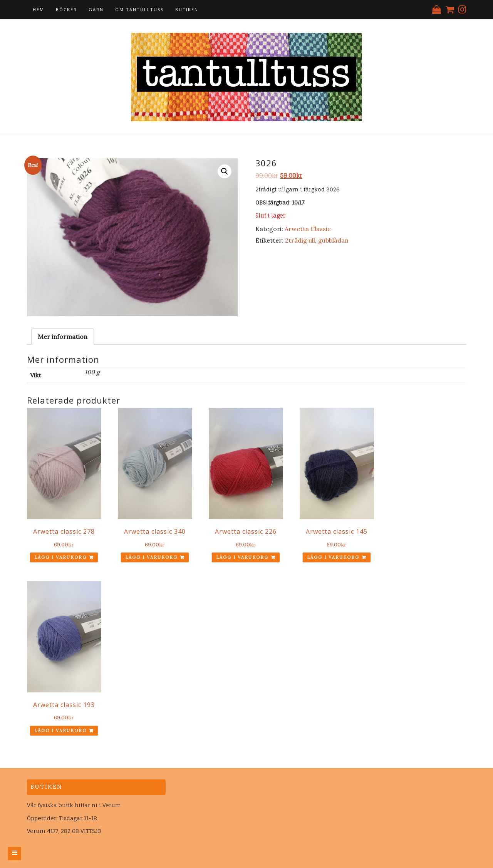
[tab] (63, 337)
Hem (39, 9)
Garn (96, 9)
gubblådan (333, 240)
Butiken (187, 9)
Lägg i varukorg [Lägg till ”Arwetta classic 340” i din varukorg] (151, 557)
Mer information (63, 337)
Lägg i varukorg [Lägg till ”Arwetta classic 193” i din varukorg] (60, 731)
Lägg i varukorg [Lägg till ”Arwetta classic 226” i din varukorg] (242, 557)
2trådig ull (300, 240)
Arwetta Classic (308, 229)
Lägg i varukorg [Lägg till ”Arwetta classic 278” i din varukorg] (60, 557)
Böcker (66, 9)
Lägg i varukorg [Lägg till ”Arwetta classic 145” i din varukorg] (333, 557)
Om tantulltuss (139, 9)
